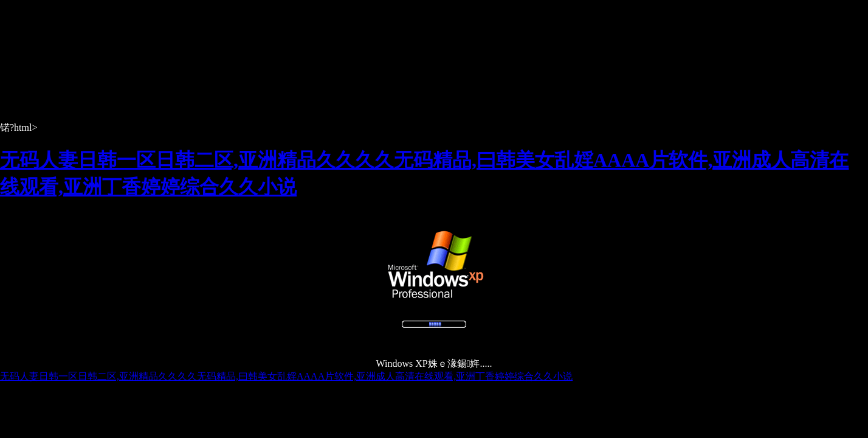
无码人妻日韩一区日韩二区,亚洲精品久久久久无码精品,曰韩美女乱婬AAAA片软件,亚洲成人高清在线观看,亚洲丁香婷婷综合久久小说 (286, 376)
